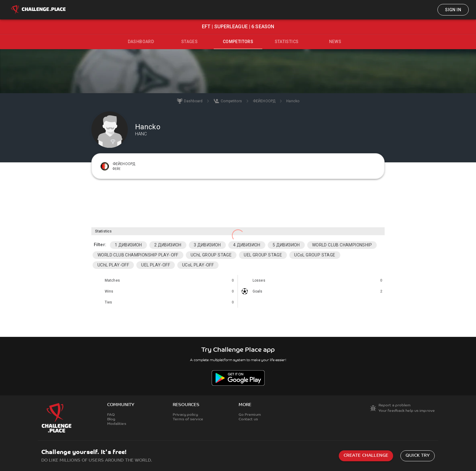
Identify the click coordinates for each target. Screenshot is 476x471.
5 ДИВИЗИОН (286, 245)
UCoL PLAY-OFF (198, 265)
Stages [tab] (189, 42)
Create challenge (366, 456)
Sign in (453, 10)
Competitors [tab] (238, 42)
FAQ (111, 415)
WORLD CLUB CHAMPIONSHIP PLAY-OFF (138, 255)
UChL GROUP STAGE (211, 255)
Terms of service (188, 419)
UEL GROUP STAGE (263, 255)
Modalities (117, 424)
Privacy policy (185, 415)
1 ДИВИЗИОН (128, 245)
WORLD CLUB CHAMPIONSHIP (342, 245)
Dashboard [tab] (141, 42)
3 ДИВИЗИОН (207, 245)
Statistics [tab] (287, 42)
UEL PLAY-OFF (156, 265)
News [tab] (335, 42)
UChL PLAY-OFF (113, 265)
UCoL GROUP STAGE (315, 255)
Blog (111, 419)
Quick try (418, 456)
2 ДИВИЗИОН (168, 245)
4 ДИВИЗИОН (247, 245)
